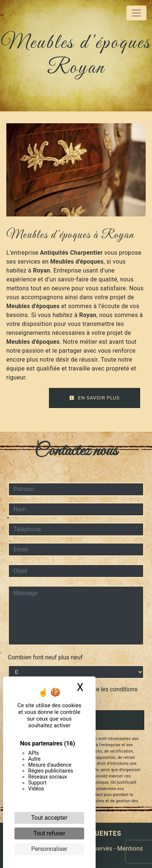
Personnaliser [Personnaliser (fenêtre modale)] (49, 849)
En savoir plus (95, 398)
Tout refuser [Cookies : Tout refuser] (49, 833)
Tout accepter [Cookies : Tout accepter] (49, 818)
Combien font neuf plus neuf (45, 657)
